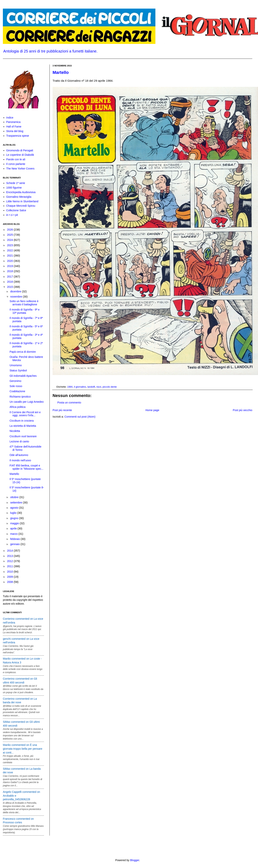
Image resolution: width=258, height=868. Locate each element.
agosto (15, 508)
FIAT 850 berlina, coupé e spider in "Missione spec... (26, 467)
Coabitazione (17, 391)
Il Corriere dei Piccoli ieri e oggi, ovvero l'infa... (25, 414)
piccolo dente (110, 387)
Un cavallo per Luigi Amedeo (27, 402)
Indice (10, 118)
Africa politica (17, 407)
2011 (10, 566)
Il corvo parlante (16, 164)
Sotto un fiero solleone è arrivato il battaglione (24, 303)
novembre (16, 297)
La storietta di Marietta (23, 426)
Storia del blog (15, 131)
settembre (16, 503)
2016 (10, 282)
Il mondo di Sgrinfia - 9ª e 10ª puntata (25, 311)
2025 (10, 235)
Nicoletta (15, 431)
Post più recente (62, 410)
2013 (10, 556)
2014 (10, 551)
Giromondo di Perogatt (20, 150)
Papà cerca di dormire (23, 352)
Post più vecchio (243, 410)
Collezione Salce (16, 210)
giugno (15, 518)
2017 (10, 277)
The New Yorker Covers (20, 169)
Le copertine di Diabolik (20, 155)
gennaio (15, 544)
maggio (15, 523)
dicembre (16, 291)
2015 (10, 287)
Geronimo (15, 381)
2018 (10, 271)
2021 (10, 256)
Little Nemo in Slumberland (22, 201)
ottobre (15, 497)
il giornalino (80, 387)
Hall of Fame (14, 127)
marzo (14, 534)
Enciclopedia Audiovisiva (21, 192)
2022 (10, 250)
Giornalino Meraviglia (19, 197)
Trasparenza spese (18, 136)
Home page (152, 410)
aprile (14, 528)
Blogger (135, 860)
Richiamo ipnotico (20, 397)
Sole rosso (16, 386)
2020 (10, 261)
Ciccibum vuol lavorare (23, 436)
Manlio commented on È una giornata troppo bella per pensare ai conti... (23, 749)
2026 (10, 230)
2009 (10, 577)
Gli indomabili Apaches (23, 376)
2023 (10, 245)
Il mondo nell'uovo (20, 460)
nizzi (99, 387)
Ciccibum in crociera (22, 421)
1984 (70, 387)
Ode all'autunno (19, 455)
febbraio (15, 539)
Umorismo (16, 365)
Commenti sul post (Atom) (80, 417)
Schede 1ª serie (16, 183)
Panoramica (13, 122)
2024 (10, 240)
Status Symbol (18, 370)
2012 (10, 561)
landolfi (91, 387)
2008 (10, 582)
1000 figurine (14, 188)
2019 (10, 266)
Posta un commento (69, 403)
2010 (10, 572)
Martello (61, 72)
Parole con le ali (16, 159)
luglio (14, 513)
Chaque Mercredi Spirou (21, 206)
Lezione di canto (19, 441)
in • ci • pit (12, 215)
